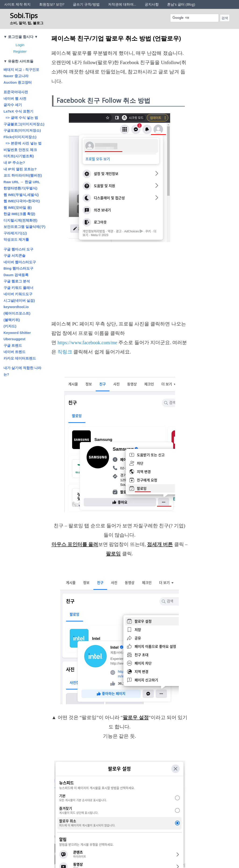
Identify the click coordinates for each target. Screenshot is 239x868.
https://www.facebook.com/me (87, 343)
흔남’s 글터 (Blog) (181, 4)
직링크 (65, 352)
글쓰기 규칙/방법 (86, 4)
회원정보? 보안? (52, 4)
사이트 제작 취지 (17, 4)
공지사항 (152, 4)
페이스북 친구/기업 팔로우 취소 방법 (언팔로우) (116, 38)
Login (20, 45)
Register (20, 51)
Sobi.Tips (24, 15)
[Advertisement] (119, 285)
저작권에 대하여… (122, 4)
